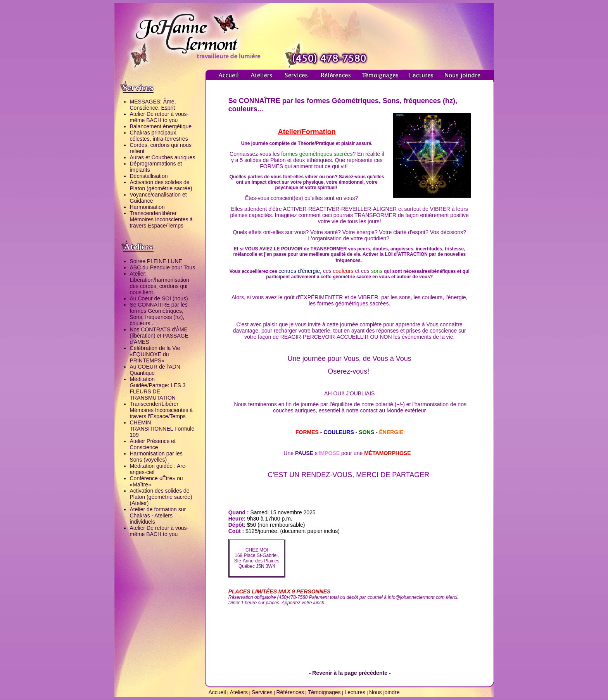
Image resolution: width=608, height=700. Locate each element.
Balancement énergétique (161, 126)
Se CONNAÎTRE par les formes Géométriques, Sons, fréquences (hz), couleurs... (159, 314)
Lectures (355, 692)
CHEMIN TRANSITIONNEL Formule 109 (162, 429)
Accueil (217, 692)
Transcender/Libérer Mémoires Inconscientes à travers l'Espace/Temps (161, 410)
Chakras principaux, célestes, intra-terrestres (159, 136)
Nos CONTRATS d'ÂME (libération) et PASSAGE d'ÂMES (159, 336)
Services (262, 692)
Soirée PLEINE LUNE (156, 261)
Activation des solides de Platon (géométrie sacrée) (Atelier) (161, 497)
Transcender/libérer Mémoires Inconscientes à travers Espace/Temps (161, 219)
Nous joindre (384, 692)
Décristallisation (149, 176)
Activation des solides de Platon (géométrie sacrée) (161, 185)
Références (290, 692)
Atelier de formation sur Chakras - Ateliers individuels (158, 516)
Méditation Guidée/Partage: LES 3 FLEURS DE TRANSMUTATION (158, 388)
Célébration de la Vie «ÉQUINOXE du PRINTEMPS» (155, 354)
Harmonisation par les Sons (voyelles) (156, 457)
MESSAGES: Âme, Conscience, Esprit (153, 105)
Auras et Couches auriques (163, 157)
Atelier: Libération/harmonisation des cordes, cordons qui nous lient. (160, 283)
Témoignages (324, 692)
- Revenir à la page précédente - (350, 673)
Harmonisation (147, 207)
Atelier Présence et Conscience (153, 444)
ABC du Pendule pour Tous (163, 267)
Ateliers (239, 692)
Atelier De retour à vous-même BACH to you (159, 117)
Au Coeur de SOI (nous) (159, 298)
